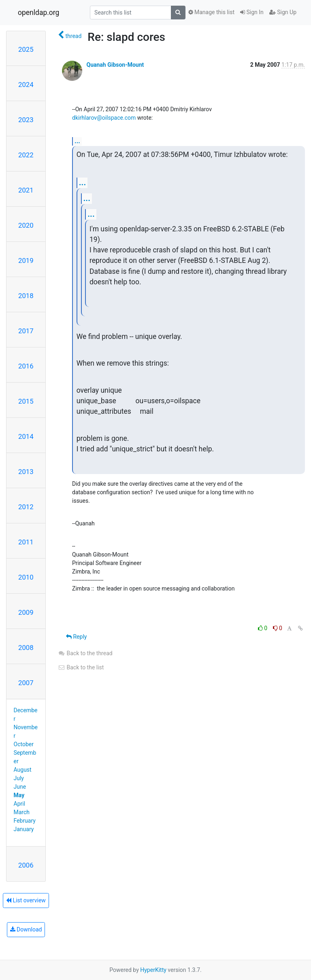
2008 (26, 648)
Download (26, 929)
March (22, 812)
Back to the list (81, 667)
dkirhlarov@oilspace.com (104, 118)
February (25, 821)
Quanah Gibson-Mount (115, 65)
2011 (26, 542)
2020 (26, 225)
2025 (26, 49)
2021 (26, 190)
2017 (26, 331)
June (20, 787)
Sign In (252, 12)
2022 (26, 155)
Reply (76, 637)
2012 (26, 507)
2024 (26, 85)
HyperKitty (153, 970)
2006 (26, 865)
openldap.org (38, 13)
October (24, 744)
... (77, 141)
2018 (26, 296)
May (19, 795)
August (23, 770)
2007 (26, 683)
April (20, 804)
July (19, 778)
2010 (26, 577)
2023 (26, 120)
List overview (26, 900)
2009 (26, 612)
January (24, 829)
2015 (26, 401)
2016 (26, 366)
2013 (26, 472)
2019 (26, 260)
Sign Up (283, 12)
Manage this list (211, 12)
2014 (26, 436)
